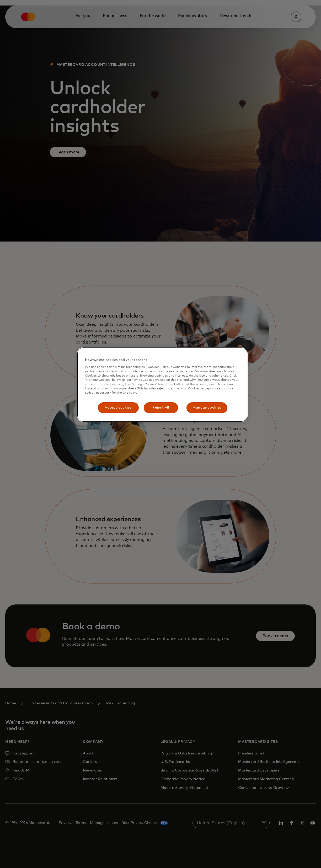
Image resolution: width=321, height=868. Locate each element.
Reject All (161, 408)
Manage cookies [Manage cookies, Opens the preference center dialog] (207, 408)
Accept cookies (118, 408)
